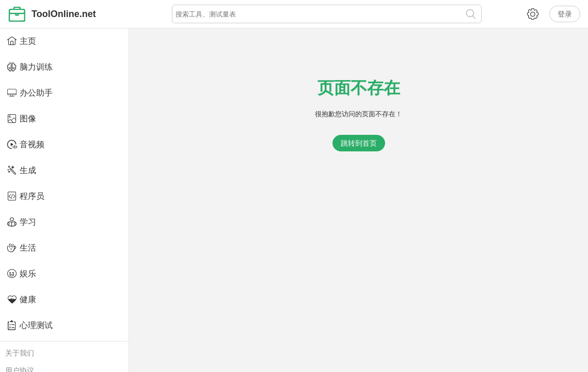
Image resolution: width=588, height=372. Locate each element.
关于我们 (20, 353)
